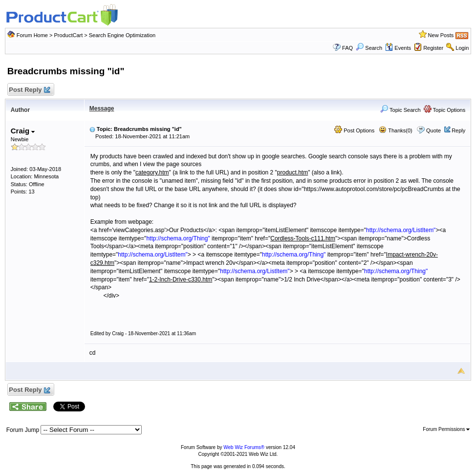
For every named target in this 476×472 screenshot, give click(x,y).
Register (433, 48)
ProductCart (69, 35)
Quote (433, 130)
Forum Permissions (446, 429)
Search (369, 48)
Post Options (354, 130)
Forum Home (32, 35)
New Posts (441, 35)
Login (462, 48)
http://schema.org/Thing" (178, 238)
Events (398, 48)
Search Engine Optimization (122, 35)
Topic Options (445, 110)
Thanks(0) (395, 130)
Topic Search (400, 110)
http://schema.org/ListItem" (401, 230)
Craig (23, 131)
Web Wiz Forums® (244, 447)
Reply (458, 130)
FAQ (347, 48)
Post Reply (29, 90)
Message (102, 108)
